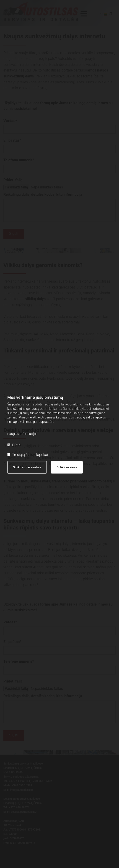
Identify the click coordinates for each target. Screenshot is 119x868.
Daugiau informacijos (22, 434)
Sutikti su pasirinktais (27, 467)
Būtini (14, 445)
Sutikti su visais (67, 467)
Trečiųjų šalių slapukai (28, 455)
